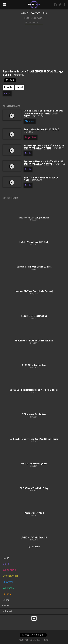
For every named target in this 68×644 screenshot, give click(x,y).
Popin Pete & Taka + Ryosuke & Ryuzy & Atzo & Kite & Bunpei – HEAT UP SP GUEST (43, 113)
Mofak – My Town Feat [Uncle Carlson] (34, 291)
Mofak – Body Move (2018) (34, 464)
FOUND (34, 5)
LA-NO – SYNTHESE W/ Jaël (34, 537)
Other (6, 600)
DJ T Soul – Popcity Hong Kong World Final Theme (34, 439)
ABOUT (25, 13)
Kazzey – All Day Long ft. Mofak (34, 217)
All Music (34, 547)
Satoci (20, 87)
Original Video (11, 576)
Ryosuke (8, 87)
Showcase (30, 121)
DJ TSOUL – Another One (34, 365)
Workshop (8, 588)
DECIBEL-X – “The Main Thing (34, 488)
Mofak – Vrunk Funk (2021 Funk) (34, 242)
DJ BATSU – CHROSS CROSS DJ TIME (34, 267)
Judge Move (31, 137)
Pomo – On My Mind (34, 513)
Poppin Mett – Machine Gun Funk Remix (34, 341)
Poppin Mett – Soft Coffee (34, 316)
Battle (7, 94)
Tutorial (7, 594)
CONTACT (36, 13)
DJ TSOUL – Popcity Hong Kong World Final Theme (34, 390)
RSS (45, 13)
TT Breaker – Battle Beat (34, 414)
